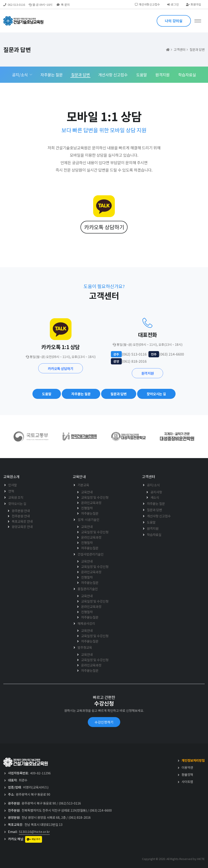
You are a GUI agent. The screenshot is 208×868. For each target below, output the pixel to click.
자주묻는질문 (90, 513)
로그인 (173, 4)
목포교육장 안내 (22, 521)
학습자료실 (187, 75)
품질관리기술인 (88, 589)
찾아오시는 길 (17, 503)
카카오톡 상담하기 (104, 227)
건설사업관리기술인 (91, 554)
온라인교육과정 (91, 503)
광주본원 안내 (21, 511)
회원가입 (194, 4)
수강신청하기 (104, 722)
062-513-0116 (16, 5)
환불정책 (187, 774)
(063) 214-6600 (101, 810)
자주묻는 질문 (52, 75)
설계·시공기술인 (88, 519)
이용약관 (187, 767)
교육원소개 (11, 477)
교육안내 (79, 477)
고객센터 (180, 49)
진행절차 (87, 508)
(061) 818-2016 (80, 817)
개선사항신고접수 (147, 4)
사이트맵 (187, 782)
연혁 (11, 491)
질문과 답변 (197, 49)
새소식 (155, 497)
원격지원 (162, 75)
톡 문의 (63, 5)
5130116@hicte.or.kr (34, 831)
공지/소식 (20, 75)
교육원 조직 (16, 497)
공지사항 (156, 492)
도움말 (142, 75)
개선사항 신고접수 (113, 75)
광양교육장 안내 (22, 527)
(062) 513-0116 (70, 803)
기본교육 (83, 485)
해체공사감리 (86, 623)
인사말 (13, 485)
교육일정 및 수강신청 (95, 497)
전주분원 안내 (21, 516)
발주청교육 (85, 647)
